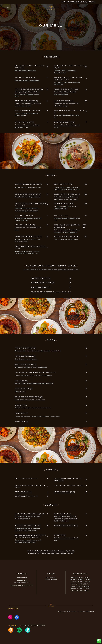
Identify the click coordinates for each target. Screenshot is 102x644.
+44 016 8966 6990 (67, 2)
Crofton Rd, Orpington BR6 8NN (85, 2)
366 (74, 2)
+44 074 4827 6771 (22, 581)
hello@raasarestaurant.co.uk (22, 583)
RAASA (73, 612)
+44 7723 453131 (22, 586)
